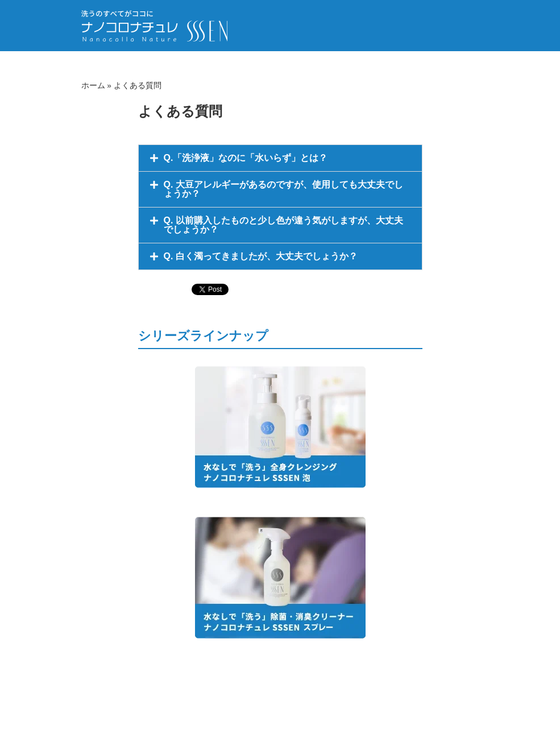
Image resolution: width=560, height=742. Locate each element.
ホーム (93, 86)
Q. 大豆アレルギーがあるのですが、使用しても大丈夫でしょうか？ (283, 189)
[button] (280, 158)
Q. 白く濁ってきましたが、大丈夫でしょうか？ (261, 256)
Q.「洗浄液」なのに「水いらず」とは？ (246, 158)
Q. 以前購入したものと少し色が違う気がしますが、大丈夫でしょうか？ (283, 225)
